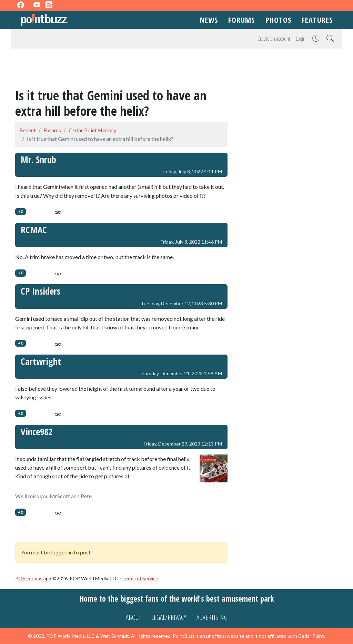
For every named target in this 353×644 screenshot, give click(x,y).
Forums (242, 20)
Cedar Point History (92, 130)
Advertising (212, 617)
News (209, 20)
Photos (279, 20)
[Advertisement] (176, 70)
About (133, 617)
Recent (28, 130)
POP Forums (29, 578)
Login (301, 39)
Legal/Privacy (169, 617)
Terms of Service (140, 578)
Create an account (274, 39)
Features (317, 20)
